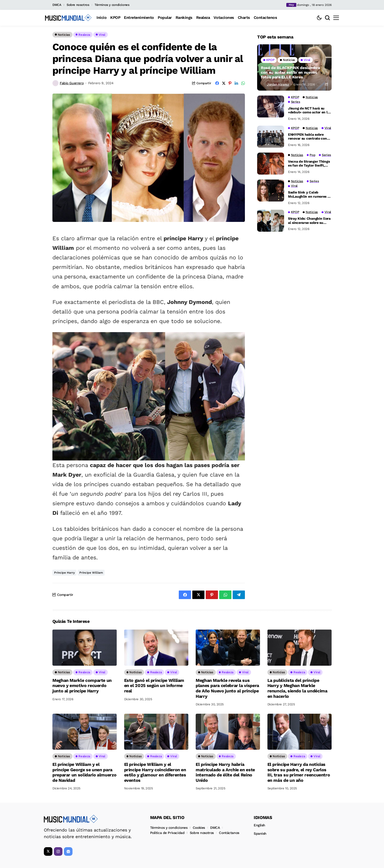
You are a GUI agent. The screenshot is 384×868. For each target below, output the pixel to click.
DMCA (57, 5)
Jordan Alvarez (278, 84)
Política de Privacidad (167, 833)
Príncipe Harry (64, 573)
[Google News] (68, 851)
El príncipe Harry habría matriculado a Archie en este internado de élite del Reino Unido (225, 772)
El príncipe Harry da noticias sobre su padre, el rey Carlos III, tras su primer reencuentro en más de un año (299, 772)
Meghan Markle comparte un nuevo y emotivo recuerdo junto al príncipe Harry (82, 686)
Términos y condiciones (112, 5)
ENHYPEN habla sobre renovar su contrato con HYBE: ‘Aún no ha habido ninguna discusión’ (308, 137)
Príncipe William (91, 573)
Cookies (199, 828)
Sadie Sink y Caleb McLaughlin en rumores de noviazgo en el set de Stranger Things (310, 194)
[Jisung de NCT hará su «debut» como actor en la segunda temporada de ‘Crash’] (271, 107)
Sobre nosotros (78, 5)
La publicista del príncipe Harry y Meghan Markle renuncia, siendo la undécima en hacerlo (297, 688)
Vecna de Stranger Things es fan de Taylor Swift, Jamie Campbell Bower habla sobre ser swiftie (309, 164)
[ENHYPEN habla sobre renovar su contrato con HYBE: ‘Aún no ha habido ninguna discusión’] (271, 137)
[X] (48, 851)
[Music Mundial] (68, 18)
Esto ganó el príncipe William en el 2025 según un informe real (154, 686)
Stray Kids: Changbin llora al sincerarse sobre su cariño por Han (309, 221)
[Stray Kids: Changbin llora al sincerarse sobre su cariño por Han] (271, 221)
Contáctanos (229, 833)
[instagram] (58, 851)
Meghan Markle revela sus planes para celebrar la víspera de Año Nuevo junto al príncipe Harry (227, 688)
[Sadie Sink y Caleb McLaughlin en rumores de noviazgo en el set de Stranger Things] (271, 191)
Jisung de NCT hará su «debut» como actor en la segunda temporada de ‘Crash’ (309, 110)
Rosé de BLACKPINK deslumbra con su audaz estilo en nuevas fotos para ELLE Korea (290, 72)
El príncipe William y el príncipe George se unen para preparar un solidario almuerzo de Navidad (84, 772)
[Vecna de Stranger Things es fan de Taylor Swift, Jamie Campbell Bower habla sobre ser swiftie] (271, 164)
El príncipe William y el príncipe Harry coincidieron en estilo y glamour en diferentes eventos (155, 772)
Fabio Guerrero (72, 83)
